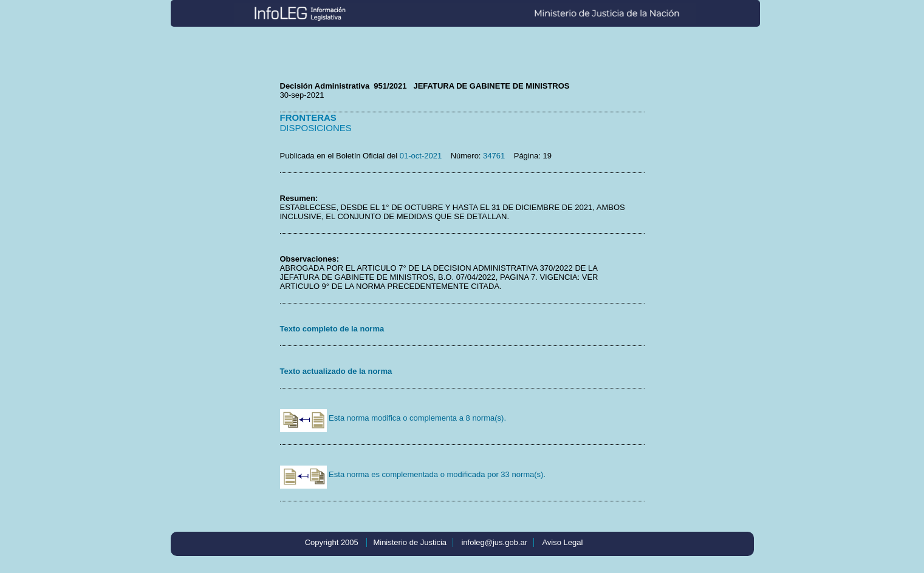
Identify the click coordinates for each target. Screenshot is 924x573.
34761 (494, 156)
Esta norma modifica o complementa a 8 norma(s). (393, 418)
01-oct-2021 (421, 156)
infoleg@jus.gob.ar (494, 542)
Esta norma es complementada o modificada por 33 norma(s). (413, 474)
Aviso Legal (562, 542)
